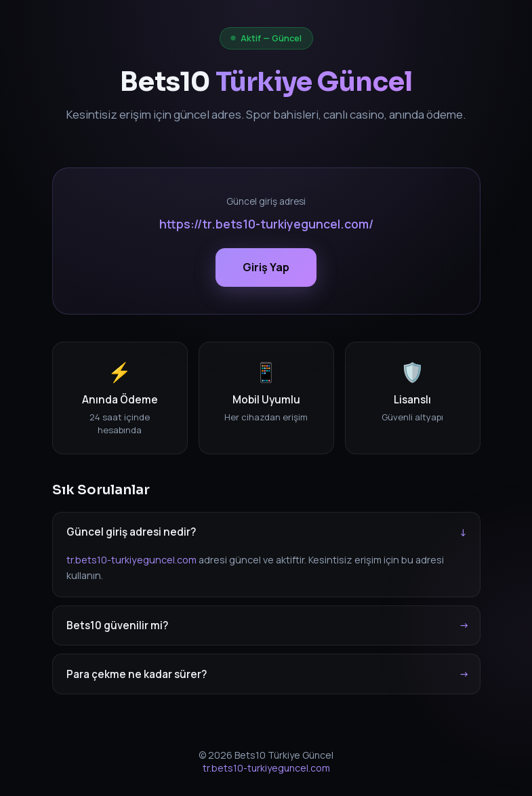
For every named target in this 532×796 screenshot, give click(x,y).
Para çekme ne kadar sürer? (137, 674)
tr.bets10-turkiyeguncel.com (131, 560)
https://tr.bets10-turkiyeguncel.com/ (266, 224)
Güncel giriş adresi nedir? (131, 532)
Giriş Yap (266, 267)
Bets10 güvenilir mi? (117, 625)
